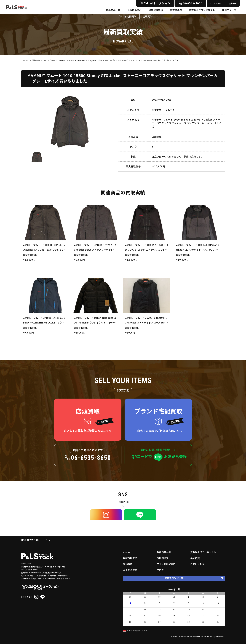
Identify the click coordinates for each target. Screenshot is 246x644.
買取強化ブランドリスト (202, 10)
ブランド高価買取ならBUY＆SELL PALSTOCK (193, 637)
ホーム (127, 552)
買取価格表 (176, 10)
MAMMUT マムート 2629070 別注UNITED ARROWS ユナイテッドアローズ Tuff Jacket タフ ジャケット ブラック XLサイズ (146, 322)
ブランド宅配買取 (166, 564)
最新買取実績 (156, 10)
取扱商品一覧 (113, 10)
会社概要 (233, 3)
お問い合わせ (197, 564)
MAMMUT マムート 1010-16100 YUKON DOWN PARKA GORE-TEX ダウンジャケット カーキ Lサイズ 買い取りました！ (44, 250)
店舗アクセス (229, 10)
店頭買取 (128, 564)
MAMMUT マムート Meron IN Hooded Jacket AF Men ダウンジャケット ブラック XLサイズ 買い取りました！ (95, 322)
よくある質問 (215, 3)
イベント (48, 540)
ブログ (160, 570)
